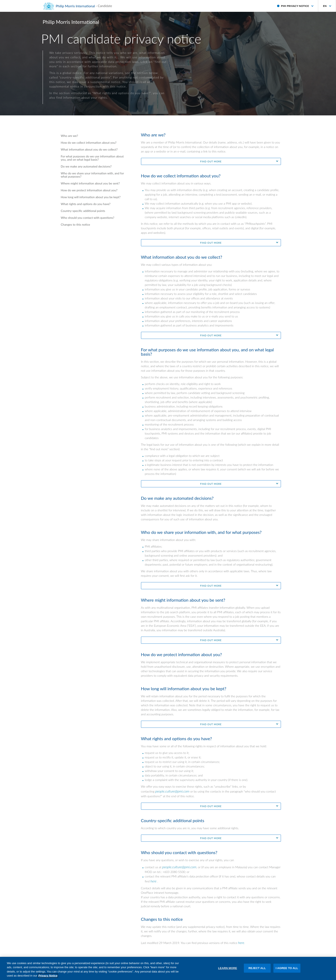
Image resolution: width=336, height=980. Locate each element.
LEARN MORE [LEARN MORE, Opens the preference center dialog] (228, 970)
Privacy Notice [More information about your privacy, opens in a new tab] (48, 978)
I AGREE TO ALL (287, 970)
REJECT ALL (257, 970)
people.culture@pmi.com (172, 791)
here (153, 881)
